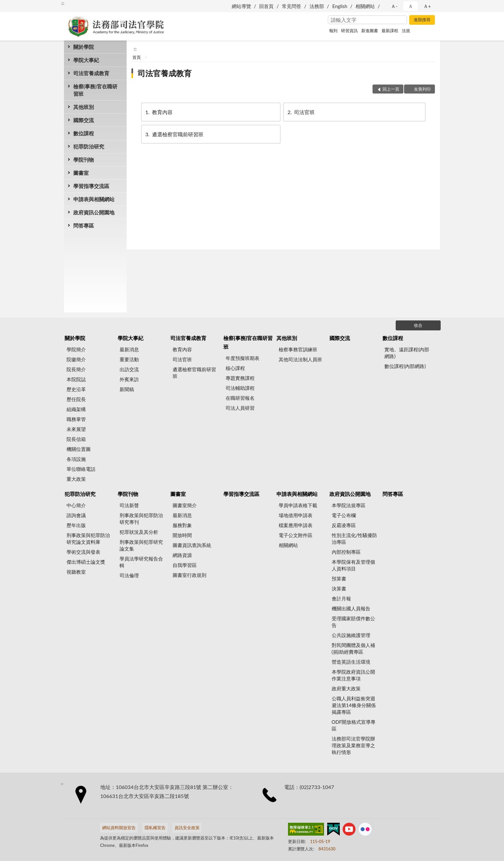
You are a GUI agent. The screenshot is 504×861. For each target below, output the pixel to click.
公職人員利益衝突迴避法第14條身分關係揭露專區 (354, 705)
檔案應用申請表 (296, 525)
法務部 (317, 6)
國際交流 (84, 120)
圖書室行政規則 (189, 575)
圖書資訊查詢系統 (192, 545)
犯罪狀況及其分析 (139, 532)
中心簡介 (76, 505)
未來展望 (76, 429)
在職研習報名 (240, 398)
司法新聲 (129, 505)
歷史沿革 (76, 389)
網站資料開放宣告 (119, 828)
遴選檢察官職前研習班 (174, 134)
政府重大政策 (346, 688)
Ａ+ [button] (427, 6)
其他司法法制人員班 (300, 359)
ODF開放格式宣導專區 (354, 725)
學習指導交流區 (91, 186)
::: (63, 3)
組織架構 (76, 409)
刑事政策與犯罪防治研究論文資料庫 (88, 538)
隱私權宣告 (155, 828)
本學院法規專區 (349, 505)
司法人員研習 (240, 408)
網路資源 (182, 555)
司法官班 (301, 112)
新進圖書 (370, 31)
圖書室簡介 (185, 505)
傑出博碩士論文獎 (86, 562)
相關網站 (365, 6)
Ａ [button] (411, 6)
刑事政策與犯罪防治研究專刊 (141, 519)
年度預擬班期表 (243, 358)
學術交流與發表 (83, 552)
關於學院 (84, 47)
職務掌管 (76, 419)
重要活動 (129, 359)
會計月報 (341, 598)
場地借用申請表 (296, 515)
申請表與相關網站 (94, 199)
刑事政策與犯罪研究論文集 (141, 545)
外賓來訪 (129, 379)
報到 (333, 31)
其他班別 (84, 107)
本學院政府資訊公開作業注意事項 (353, 675)
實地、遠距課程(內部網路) (407, 353)
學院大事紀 (86, 60)
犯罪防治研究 (89, 146)
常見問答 (292, 6)
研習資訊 (349, 31)
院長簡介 (76, 369)
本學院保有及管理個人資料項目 (353, 565)
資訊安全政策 (187, 828)
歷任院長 (76, 399)
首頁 (137, 57)
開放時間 (182, 535)
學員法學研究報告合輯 (141, 562)
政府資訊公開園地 (94, 212)
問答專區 (84, 225)
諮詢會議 (76, 515)
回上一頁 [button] (391, 89)
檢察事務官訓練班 (298, 349)
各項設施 (76, 459)
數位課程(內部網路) (405, 366)
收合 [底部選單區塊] (418, 325)
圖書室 (81, 173)
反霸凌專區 (344, 525)
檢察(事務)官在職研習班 (95, 90)
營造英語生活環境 (351, 662)
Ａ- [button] (394, 6)
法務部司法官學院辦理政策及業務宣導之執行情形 (353, 745)
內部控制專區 (346, 552)
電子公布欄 (344, 515)
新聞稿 (127, 389)
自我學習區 (185, 565)
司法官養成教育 (91, 73)
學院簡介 (76, 349)
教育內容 (158, 112)
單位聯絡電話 (81, 469)
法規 (406, 31)
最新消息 (129, 349)
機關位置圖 (79, 449)
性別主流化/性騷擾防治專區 (355, 538)
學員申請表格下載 (298, 505)
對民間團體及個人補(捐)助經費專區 (353, 648)
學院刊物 (84, 160)
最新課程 (390, 31)
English (340, 6)
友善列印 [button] (422, 89)
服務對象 (182, 525)
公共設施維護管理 (351, 635)
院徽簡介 (76, 359)
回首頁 (266, 6)
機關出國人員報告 (351, 608)
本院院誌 (76, 379)
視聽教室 (76, 572)
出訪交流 (129, 369)
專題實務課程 (240, 378)
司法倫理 (129, 575)
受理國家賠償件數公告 (353, 622)
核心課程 (235, 368)
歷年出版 (76, 525)
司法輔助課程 (240, 388)
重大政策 (76, 479)
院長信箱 (76, 439)
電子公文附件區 (296, 535)
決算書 (339, 588)
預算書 (339, 578)
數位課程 (84, 133)
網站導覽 (241, 6)
